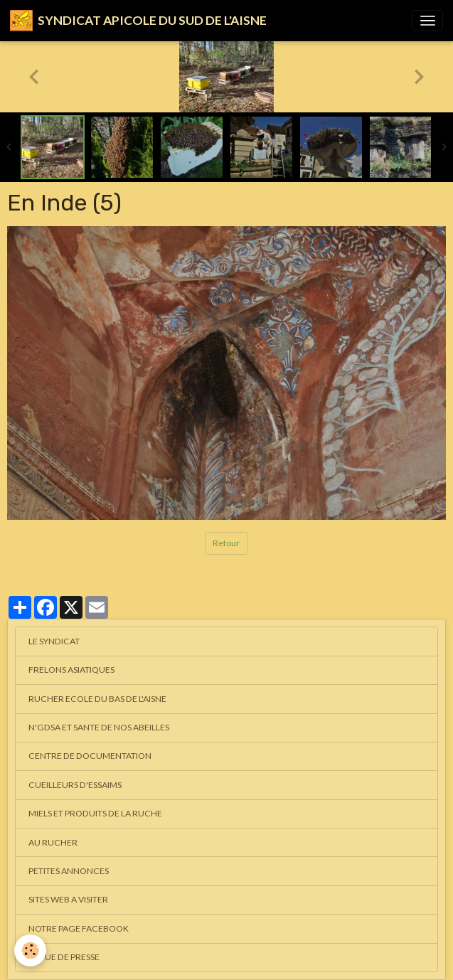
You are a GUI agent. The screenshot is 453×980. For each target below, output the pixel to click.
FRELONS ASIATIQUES (71, 670)
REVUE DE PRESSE (64, 957)
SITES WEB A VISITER (68, 899)
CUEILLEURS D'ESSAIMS (75, 785)
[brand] (138, 21)
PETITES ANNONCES (69, 871)
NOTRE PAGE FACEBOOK (79, 928)
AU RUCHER (53, 842)
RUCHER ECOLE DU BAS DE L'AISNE (97, 699)
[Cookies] (30, 950)
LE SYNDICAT (54, 641)
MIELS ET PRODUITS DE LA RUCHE (95, 813)
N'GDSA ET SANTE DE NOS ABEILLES (99, 727)
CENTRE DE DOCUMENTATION (90, 756)
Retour (226, 543)
